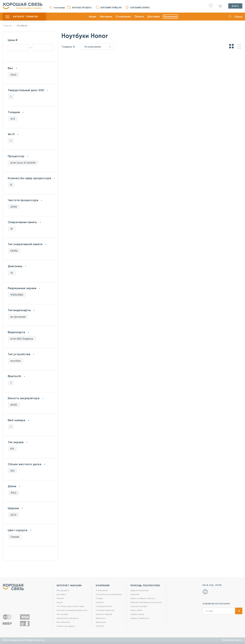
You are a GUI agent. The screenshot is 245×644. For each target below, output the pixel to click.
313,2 (14, 493)
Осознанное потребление (109, 594)
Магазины (106, 16)
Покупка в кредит (139, 606)
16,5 (13, 119)
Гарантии (135, 594)
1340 (13, 75)
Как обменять (63, 622)
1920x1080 (17, 295)
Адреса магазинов (139, 590)
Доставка (154, 16)
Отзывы (99, 598)
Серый (15, 537)
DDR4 (14, 251)
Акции (93, 16)
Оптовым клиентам (105, 610)
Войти (235, 6)
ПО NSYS (100, 626)
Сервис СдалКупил (140, 618)
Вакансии (101, 618)
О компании (123, 16)
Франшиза (170, 16)
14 (12, 273)
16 (12, 229)
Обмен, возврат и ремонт (143, 598)
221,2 (14, 515)
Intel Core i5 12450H (23, 163)
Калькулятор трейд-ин (68, 618)
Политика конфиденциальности (72, 610)
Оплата (139, 16)
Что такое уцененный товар (70, 606)
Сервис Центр (137, 614)
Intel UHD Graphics (22, 339)
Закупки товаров (104, 614)
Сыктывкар (59, 8)
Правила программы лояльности (146, 602)
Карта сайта (136, 610)
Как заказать (63, 590)
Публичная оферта (66, 626)
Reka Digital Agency (232, 640)
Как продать (63, 614)
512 (12, 471)
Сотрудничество (104, 606)
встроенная (18, 317)
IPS (12, 449)
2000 (14, 207)
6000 (14, 405)
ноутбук (16, 361)
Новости (100, 602)
